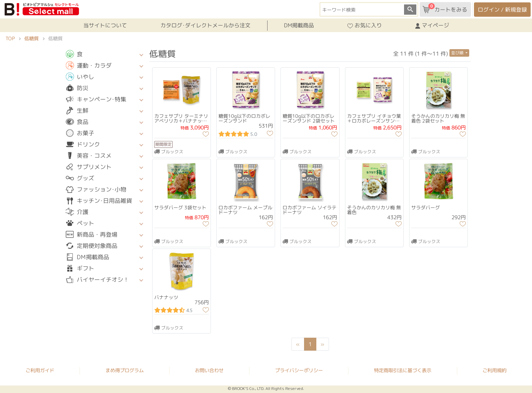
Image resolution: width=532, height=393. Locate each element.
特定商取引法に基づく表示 (403, 371)
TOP (10, 39)
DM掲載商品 (299, 25)
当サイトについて (105, 25)
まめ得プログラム (125, 370)
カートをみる (445, 8)
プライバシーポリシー (299, 370)
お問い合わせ (209, 370)
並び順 (458, 53)
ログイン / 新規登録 (502, 10)
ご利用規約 (494, 371)
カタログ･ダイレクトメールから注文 (205, 25)
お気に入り (365, 26)
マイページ (432, 26)
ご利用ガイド (40, 370)
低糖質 (31, 39)
